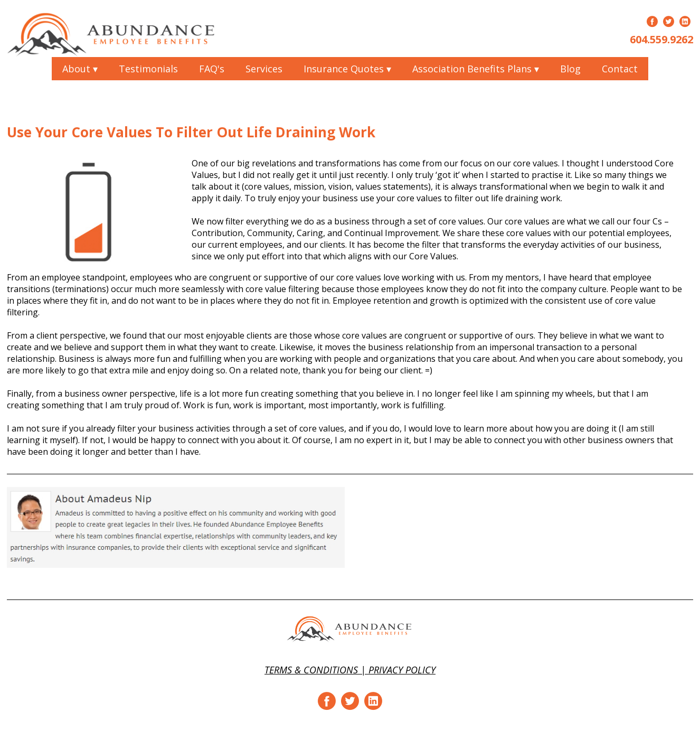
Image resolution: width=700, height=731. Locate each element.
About (80, 69)
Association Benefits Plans (476, 69)
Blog (570, 69)
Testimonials (148, 69)
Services (264, 69)
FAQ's (212, 69)
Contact (620, 69)
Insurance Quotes (347, 69)
